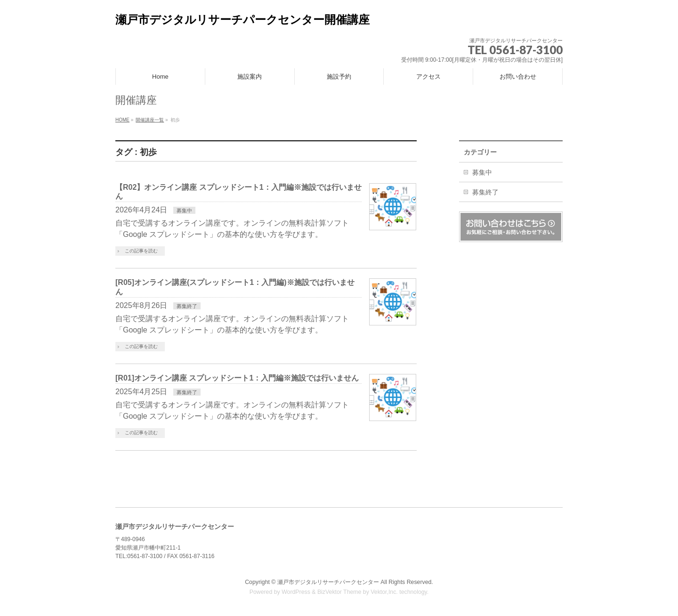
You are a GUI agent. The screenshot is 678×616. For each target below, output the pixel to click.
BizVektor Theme (339, 592)
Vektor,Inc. (384, 592)
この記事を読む (141, 251)
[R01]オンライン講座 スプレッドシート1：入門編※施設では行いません (237, 378)
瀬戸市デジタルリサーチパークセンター (328, 582)
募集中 (184, 211)
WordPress (296, 592)
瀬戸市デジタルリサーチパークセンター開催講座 (242, 20)
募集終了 (187, 306)
